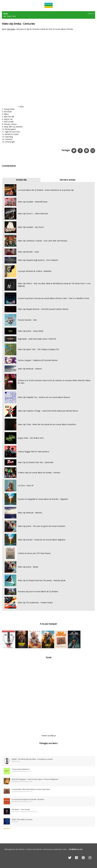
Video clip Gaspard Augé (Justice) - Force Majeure (38, 260)
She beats (11, 29)
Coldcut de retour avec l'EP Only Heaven (34, 553)
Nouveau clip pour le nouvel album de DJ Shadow (38, 591)
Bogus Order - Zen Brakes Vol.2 (31, 438)
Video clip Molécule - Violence (30, 369)
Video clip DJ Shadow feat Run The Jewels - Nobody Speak (42, 580)
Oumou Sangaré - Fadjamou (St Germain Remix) (38, 360)
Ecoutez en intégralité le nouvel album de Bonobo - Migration (43, 499)
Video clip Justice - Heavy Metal (31, 331)
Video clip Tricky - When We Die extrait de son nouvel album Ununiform (47, 424)
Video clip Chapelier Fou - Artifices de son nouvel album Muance (44, 397)
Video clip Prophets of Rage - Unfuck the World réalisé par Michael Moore (48, 411)
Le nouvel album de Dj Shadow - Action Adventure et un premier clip (46, 190)
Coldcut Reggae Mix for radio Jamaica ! (34, 452)
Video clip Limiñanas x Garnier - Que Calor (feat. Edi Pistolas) (43, 241)
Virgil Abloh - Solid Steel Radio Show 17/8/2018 (37, 339)
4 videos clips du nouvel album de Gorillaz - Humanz (39, 473)
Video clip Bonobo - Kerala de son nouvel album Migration (42, 540)
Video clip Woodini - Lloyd (28, 252)
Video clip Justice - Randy (28, 567)
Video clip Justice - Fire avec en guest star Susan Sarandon (42, 526)
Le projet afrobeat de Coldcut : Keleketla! (35, 271)
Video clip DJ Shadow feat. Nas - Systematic (36, 462)
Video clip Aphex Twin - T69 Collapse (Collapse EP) (38, 349)
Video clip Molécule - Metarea (30, 513)
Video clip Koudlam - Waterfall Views (33, 202)
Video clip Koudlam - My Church (31, 227)
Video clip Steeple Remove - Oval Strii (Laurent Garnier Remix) (43, 309)
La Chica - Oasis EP (26, 485)
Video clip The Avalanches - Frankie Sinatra (35, 603)
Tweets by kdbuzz (48, 736)
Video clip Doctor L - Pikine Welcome (33, 214)
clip (4, 16)
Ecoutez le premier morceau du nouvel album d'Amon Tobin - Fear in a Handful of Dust (53, 298)
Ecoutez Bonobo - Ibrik (27, 320)
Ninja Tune (11, 16)
